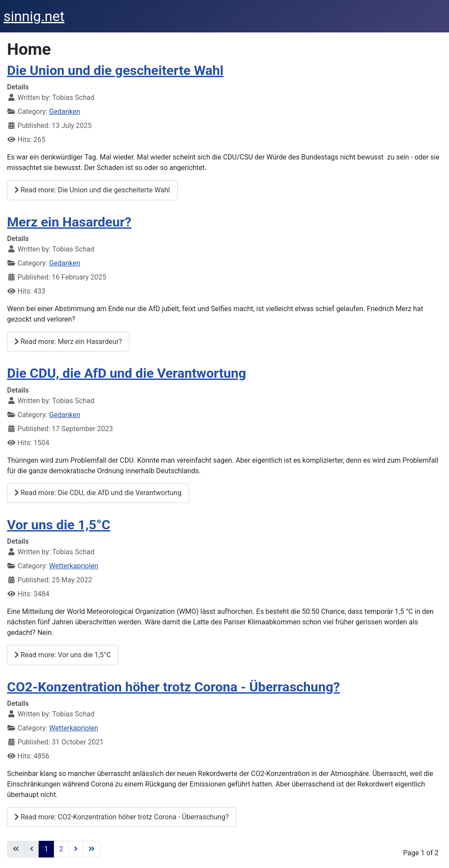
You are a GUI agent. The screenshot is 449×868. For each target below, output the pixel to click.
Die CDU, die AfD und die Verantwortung (127, 373)
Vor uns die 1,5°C (59, 525)
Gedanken (65, 112)
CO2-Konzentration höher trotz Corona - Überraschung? (173, 687)
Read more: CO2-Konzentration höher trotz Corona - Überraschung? (122, 817)
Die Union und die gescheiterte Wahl (115, 70)
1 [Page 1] (46, 849)
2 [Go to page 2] (61, 849)
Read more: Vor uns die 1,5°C (63, 655)
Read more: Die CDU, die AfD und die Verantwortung (98, 493)
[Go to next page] (76, 849)
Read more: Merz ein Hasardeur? (68, 342)
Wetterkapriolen (74, 566)
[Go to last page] (92, 849)
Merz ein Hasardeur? (69, 222)
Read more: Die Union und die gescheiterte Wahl (92, 190)
